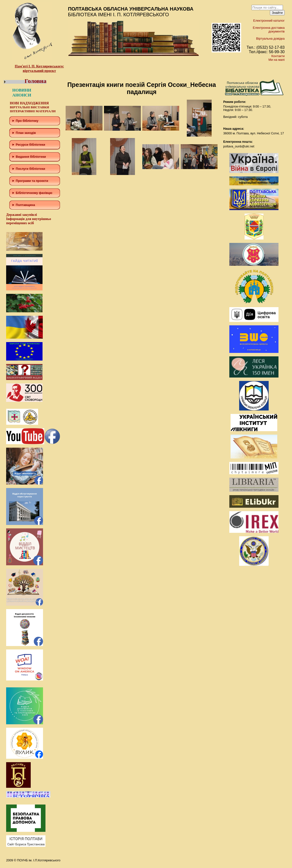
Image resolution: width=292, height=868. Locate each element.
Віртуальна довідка (270, 39)
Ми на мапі (277, 60)
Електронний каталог (269, 21)
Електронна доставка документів (269, 30)
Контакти (278, 56)
